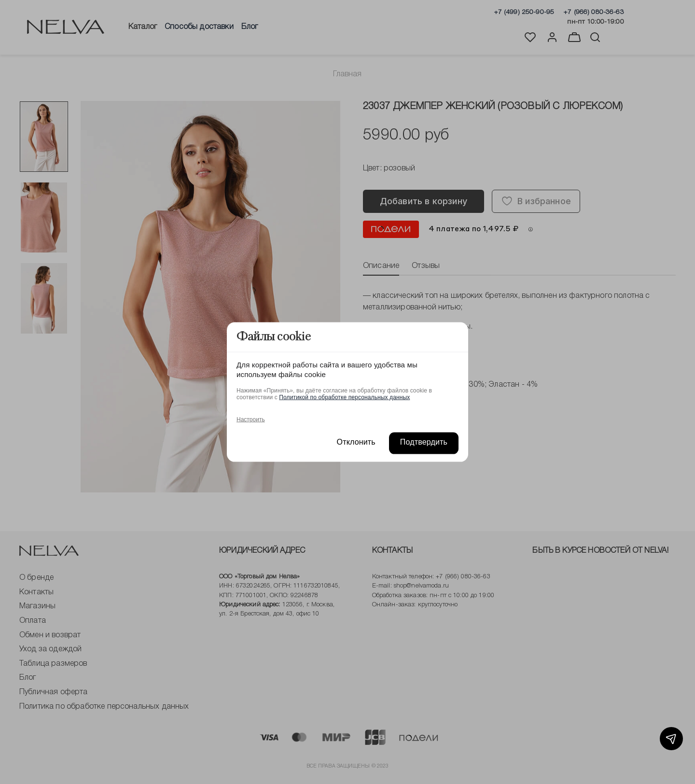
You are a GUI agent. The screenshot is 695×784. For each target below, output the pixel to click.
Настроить (251, 419)
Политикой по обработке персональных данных (344, 397)
